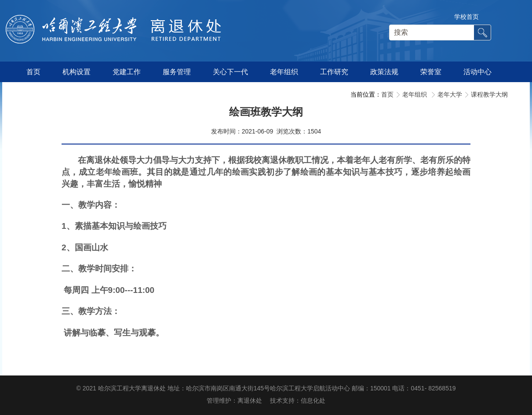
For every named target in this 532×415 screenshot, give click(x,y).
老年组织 (415, 94)
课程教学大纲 (489, 94)
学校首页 (466, 17)
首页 (387, 94)
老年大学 (450, 94)
